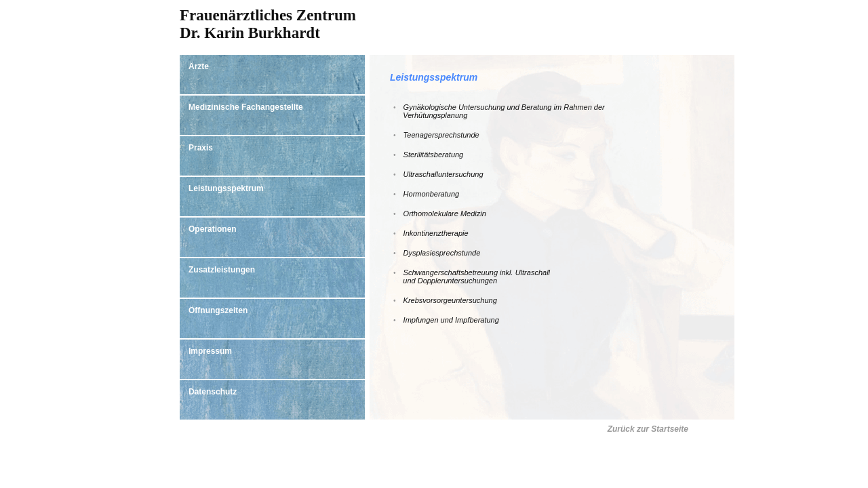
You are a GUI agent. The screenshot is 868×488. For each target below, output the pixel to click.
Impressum (210, 351)
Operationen (213, 229)
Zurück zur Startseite (648, 429)
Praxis (201, 148)
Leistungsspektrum (226, 188)
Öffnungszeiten (218, 310)
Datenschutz (213, 392)
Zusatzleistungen (222, 270)
